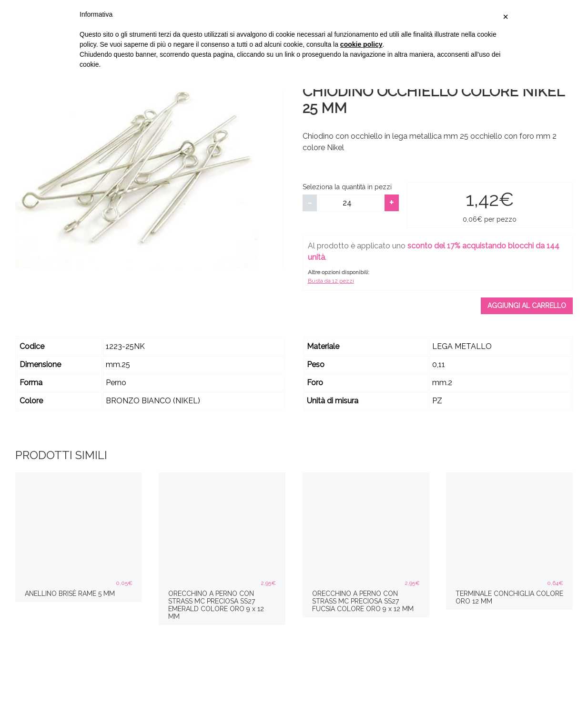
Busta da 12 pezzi (331, 281)
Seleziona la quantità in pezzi (347, 187)
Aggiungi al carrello (527, 306)
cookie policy (361, 44)
